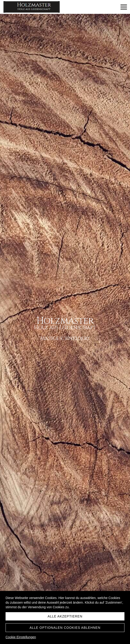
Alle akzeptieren (65, 616)
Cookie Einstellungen (21, 637)
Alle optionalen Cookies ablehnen (65, 628)
